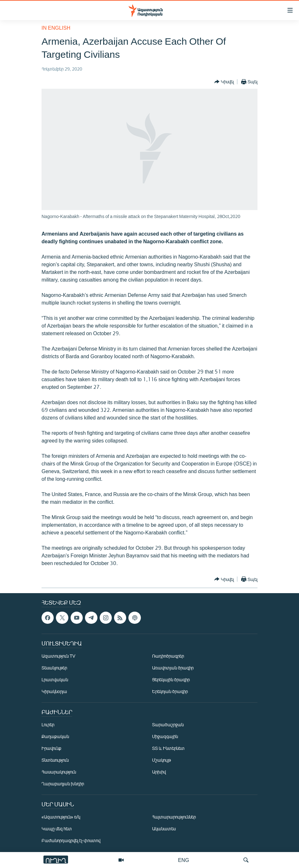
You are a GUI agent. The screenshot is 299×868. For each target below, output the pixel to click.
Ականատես (164, 829)
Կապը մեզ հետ (57, 829)
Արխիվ (159, 772)
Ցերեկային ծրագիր (171, 679)
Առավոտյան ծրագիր (173, 668)
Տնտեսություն (55, 760)
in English (56, 28)
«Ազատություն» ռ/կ (61, 817)
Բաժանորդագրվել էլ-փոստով (71, 840)
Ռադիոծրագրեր (168, 656)
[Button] (224, 82)
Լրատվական (55, 679)
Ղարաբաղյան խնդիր (63, 784)
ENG (184, 860)
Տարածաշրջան (168, 725)
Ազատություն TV (58, 656)
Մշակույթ (161, 760)
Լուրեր (48, 725)
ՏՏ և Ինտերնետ (168, 748)
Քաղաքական (55, 736)
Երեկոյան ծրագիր (170, 691)
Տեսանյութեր (54, 668)
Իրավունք (51, 748)
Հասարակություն (59, 772)
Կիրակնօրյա (54, 691)
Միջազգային (165, 736)
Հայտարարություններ (174, 817)
